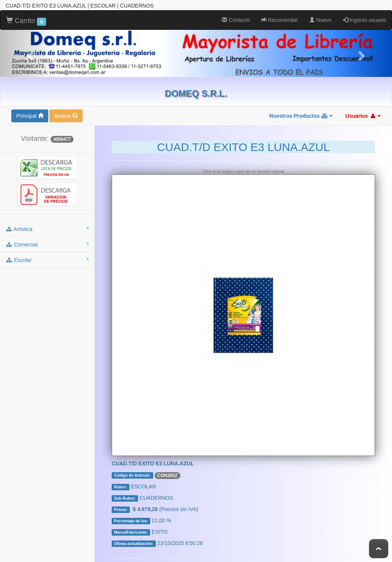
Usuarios (363, 115)
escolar (47, 259)
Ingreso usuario (364, 19)
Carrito (26, 20)
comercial (47, 243)
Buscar (66, 115)
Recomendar (280, 19)
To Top (379, 549)
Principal (30, 115)
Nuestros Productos (301, 115)
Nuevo (320, 19)
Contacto (236, 19)
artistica (47, 228)
